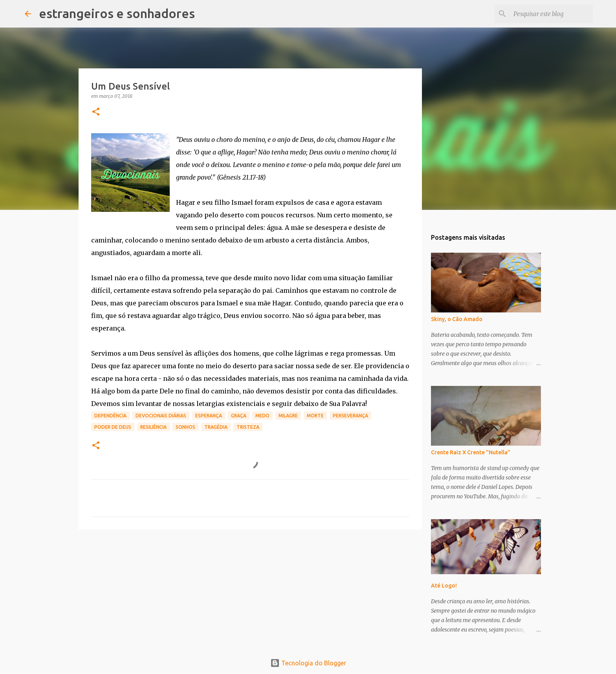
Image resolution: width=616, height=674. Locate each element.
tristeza (248, 427)
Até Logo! (444, 586)
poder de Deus (113, 427)
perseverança (350, 416)
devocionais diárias (161, 416)
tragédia (216, 427)
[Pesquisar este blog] (552, 14)
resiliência (153, 427)
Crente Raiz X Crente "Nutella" (471, 452)
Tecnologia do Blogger (308, 663)
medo (262, 416)
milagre (288, 416)
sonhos (185, 427)
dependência (110, 416)
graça (239, 416)
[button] (96, 112)
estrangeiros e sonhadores (117, 13)
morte (315, 416)
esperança (209, 416)
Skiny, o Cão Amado (457, 319)
